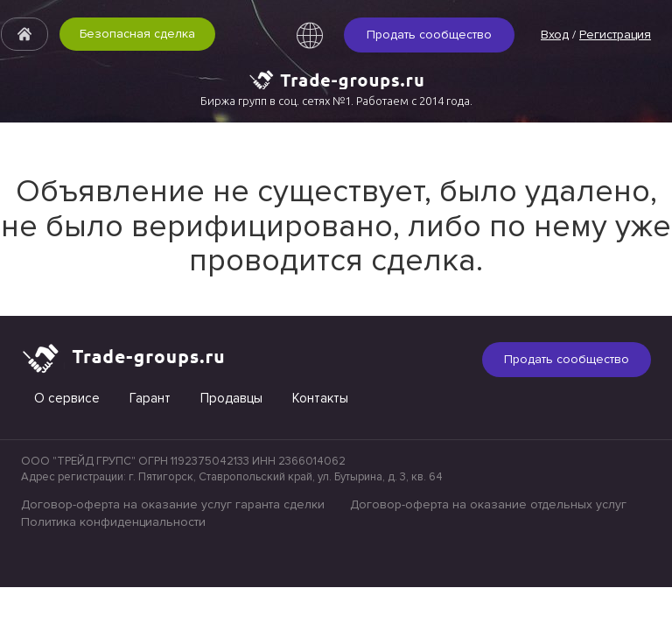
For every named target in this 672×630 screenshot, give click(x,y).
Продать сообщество (429, 35)
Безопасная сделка (137, 34)
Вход (555, 35)
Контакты (320, 398)
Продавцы (231, 398)
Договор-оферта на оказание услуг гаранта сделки (173, 504)
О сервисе (67, 398)
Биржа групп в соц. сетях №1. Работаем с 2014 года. (336, 101)
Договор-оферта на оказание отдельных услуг (488, 504)
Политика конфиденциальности (113, 522)
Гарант (150, 398)
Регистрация (615, 35)
